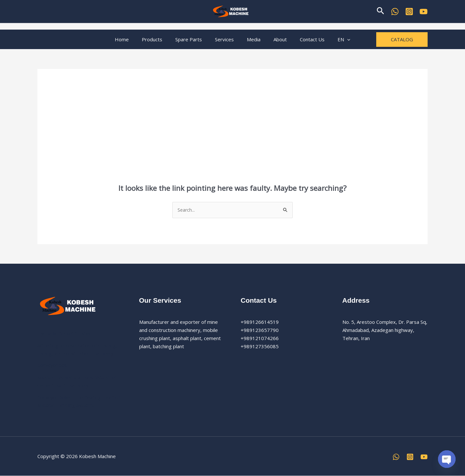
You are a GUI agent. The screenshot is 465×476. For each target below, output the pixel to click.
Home (133, 39)
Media (252, 39)
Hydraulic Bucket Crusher (66, 334)
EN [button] (332, 39)
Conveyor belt (53, 365)
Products (160, 39)
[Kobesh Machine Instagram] (409, 12)
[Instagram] (410, 457)
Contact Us (304, 39)
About (275, 39)
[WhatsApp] (395, 12)
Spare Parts (193, 39)
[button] (381, 11)
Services (226, 39)
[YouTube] (424, 12)
